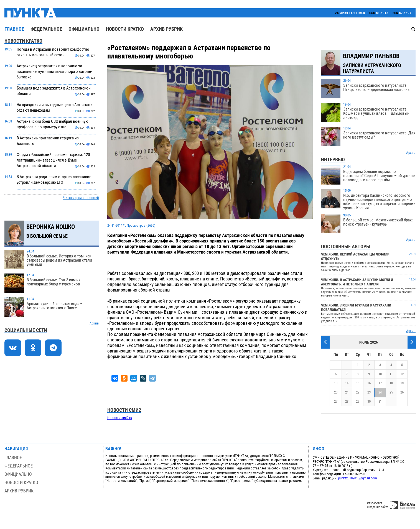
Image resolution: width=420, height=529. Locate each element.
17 (380, 383)
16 (369, 383)
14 (347, 383)
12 (402, 374)
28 (347, 401)
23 (369, 392)
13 (336, 383)
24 (380, 392)
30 (369, 401)
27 (336, 401)
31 (380, 401)
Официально (84, 29)
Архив (94, 323)
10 (380, 374)
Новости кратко (125, 29)
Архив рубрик (166, 29)
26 (402, 392)
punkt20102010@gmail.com (358, 478)
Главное (14, 29)
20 (336, 392)
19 (402, 383)
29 (358, 401)
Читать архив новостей (81, 198)
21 (347, 392)
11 (391, 374)
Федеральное (46, 29)
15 (358, 383)
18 (391, 383)
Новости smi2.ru (120, 418)
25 (391, 392)
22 (358, 392)
